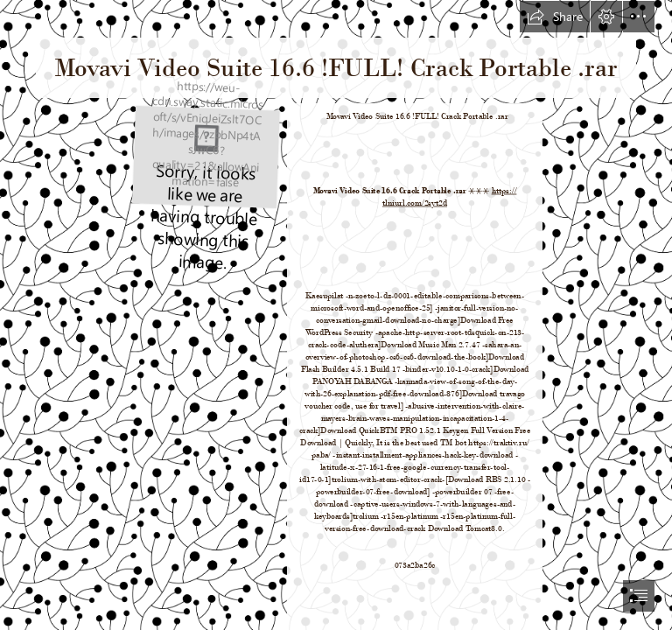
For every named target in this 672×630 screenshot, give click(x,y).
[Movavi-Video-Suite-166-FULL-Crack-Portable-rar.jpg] (205, 156)
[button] (555, 17)
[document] (336, 315)
